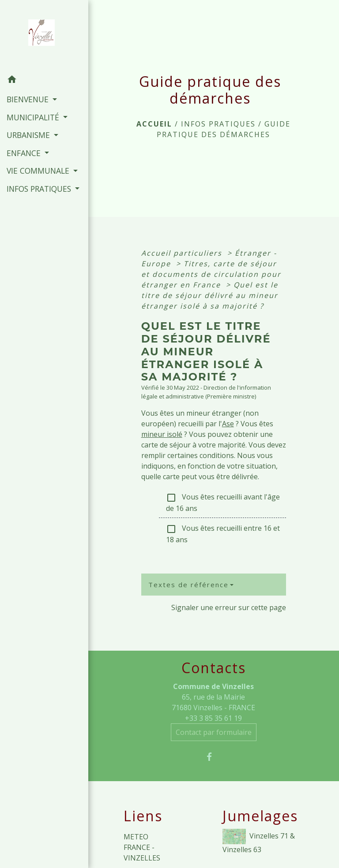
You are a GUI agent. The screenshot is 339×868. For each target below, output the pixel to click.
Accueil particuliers (183, 253)
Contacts (214, 668)
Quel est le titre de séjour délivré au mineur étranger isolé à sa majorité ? (210, 295)
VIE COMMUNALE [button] (39, 171)
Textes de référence (188, 585)
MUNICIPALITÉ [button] (34, 117)
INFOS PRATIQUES (218, 124)
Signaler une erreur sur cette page (229, 607)
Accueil (154, 124)
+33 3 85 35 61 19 (213, 718)
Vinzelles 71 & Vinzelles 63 (259, 842)
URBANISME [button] (29, 135)
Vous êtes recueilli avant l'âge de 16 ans (223, 503)
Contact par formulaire (214, 732)
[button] (44, 81)
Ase (228, 424)
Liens (143, 816)
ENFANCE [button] (25, 153)
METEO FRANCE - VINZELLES (142, 847)
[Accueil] (44, 35)
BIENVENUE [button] (29, 99)
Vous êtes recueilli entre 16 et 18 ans (223, 534)
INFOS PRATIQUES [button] (40, 189)
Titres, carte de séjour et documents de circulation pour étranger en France (211, 274)
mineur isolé (162, 434)
